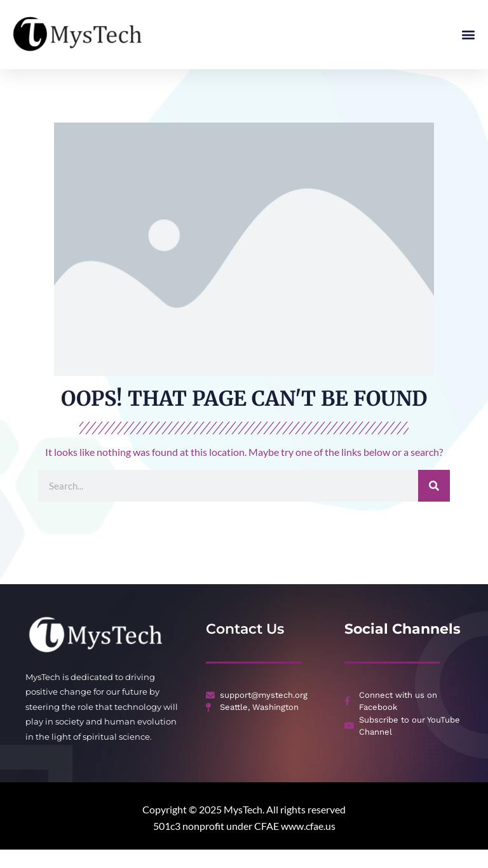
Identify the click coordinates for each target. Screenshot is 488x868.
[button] (468, 35)
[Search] (434, 505)
